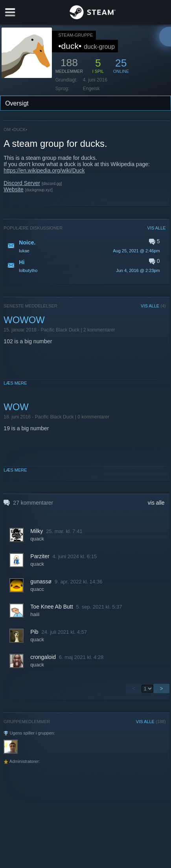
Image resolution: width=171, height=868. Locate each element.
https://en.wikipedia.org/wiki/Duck (44, 170)
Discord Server (22, 183)
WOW (16, 407)
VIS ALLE (157, 228)
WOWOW (24, 320)
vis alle (156, 503)
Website (13, 189)
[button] (85, 246)
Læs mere (15, 383)
